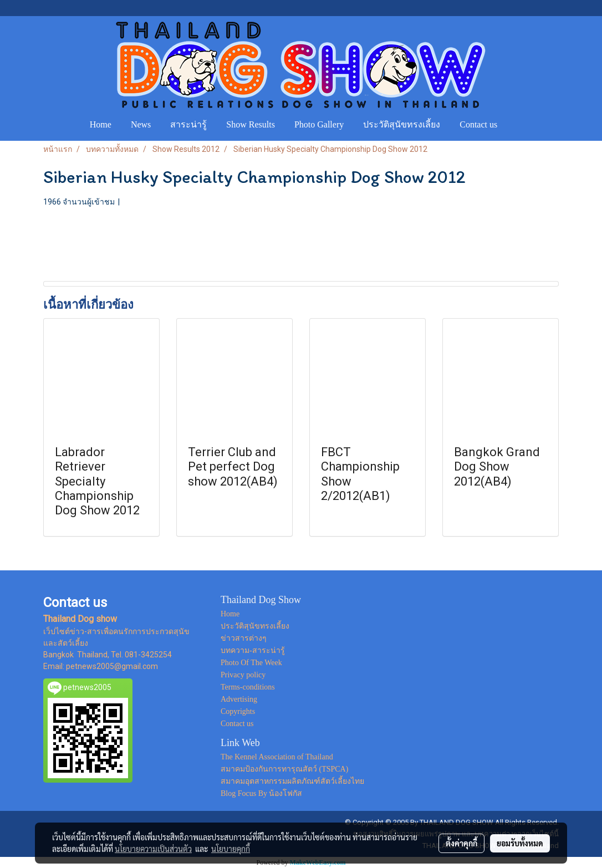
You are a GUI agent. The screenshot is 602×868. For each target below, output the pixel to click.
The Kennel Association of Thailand (277, 757)
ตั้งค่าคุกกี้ (461, 843)
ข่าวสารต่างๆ (244, 638)
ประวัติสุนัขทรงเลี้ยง (402, 124)
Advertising (239, 699)
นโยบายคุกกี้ (231, 849)
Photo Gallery (319, 124)
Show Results (251, 124)
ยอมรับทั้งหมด (520, 843)
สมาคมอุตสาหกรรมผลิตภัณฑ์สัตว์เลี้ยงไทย (292, 781)
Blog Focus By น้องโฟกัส (262, 793)
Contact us (478, 124)
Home (101, 124)
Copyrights (238, 711)
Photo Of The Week (251, 663)
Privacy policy (243, 675)
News (141, 124)
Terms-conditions (248, 687)
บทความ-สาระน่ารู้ (253, 650)
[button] (517, 125)
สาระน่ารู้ (188, 124)
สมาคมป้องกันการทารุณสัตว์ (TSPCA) (284, 769)
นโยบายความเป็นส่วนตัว (153, 849)
